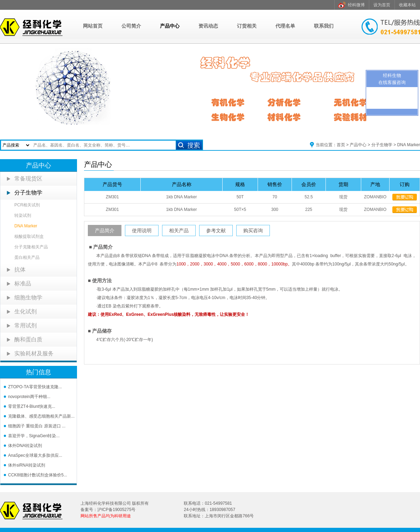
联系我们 (324, 26)
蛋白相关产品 (27, 257)
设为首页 (382, 5)
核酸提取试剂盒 (29, 236)
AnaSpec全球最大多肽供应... (35, 455)
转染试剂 (23, 215)
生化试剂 (26, 311)
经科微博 (356, 5)
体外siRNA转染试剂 (27, 465)
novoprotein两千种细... (29, 397)
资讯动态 (208, 26)
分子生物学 (382, 145)
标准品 (23, 283)
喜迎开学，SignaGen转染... (34, 436)
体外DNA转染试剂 (25, 446)
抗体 (20, 269)
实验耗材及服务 (34, 353)
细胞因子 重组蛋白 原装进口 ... (37, 426)
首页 (341, 145)
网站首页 (93, 26)
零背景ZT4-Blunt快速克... (32, 406)
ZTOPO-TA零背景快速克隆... (35, 387)
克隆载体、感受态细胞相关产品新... (41, 416)
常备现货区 (28, 179)
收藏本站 (407, 5)
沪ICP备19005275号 (116, 510)
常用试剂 (26, 325)
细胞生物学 (28, 297)
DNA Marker (409, 145)
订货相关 (247, 26)
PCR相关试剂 (27, 205)
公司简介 (131, 26)
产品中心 (170, 26)
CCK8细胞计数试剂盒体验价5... (38, 475)
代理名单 (285, 26)
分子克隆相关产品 (31, 247)
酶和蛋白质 (28, 339)
